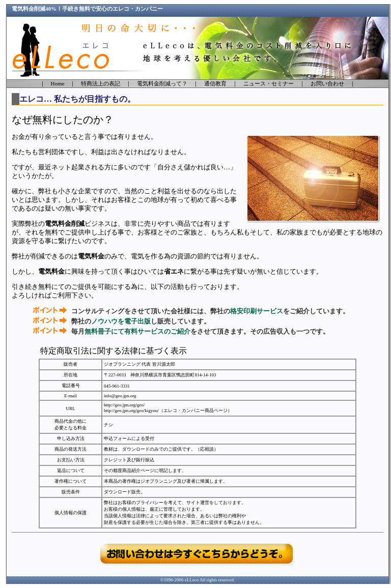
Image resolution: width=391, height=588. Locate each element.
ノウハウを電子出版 (121, 321)
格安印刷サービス (257, 311)
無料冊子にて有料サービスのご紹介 (137, 331)
